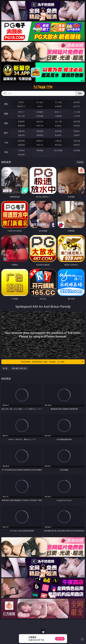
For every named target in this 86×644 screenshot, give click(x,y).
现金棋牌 (58, 106)
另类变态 (77, 126)
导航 (6, 152)
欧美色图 (58, 131)
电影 (6, 123)
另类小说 (40, 145)
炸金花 (40, 106)
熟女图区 (58, 135)
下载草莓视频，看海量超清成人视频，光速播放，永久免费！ (52, 362)
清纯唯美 (40, 135)
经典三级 (40, 126)
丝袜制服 (40, 116)
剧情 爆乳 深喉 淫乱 (19, 368)
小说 (6, 142)
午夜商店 (21, 150)
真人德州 (40, 102)
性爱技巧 (77, 145)
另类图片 (77, 135)
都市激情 (21, 141)
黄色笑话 (58, 145)
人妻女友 (58, 141)
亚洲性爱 (21, 121)
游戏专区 (77, 102)
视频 (6, 114)
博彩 (6, 104)
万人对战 (58, 102)
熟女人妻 (21, 116)
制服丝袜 (21, 126)
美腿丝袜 (21, 135)
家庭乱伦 (40, 141)
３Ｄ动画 (77, 112)
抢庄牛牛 (77, 106)
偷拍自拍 (40, 121)
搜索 (80, 93)
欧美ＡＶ (58, 112)
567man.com (43, 87)
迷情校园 (21, 145)
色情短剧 (21, 154)
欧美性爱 (77, 121)
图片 (6, 133)
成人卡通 (58, 121)
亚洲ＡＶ (21, 112)
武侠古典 (77, 141)
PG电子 (21, 102)
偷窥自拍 (21, 131)
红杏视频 (77, 150)
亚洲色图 (40, 131)
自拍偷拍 (40, 112)
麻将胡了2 (21, 106)
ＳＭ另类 (77, 116)
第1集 (5, 368)
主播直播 (58, 116)
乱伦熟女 (58, 126)
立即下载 (60, 639)
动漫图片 (77, 131)
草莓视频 (40, 150)
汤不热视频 (58, 150)
